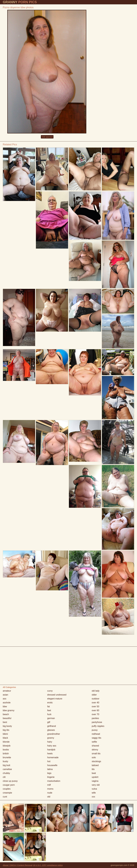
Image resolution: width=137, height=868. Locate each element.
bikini (5, 734)
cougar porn (9, 785)
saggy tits (96, 738)
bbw (5, 706)
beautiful (7, 718)
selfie (94, 742)
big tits (6, 730)
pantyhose (97, 722)
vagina (95, 781)
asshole (7, 703)
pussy (95, 730)
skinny (95, 750)
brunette (7, 757)
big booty (7, 726)
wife (94, 793)
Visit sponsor (47, 137)
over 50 (95, 706)
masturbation (54, 781)
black (5, 738)
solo (94, 757)
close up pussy (10, 781)
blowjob (7, 746)
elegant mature (55, 699)
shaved (95, 746)
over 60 (95, 710)
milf (49, 785)
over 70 (95, 714)
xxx (93, 797)
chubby (6, 773)
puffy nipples (98, 726)
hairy (50, 742)
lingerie (51, 777)
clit (4, 777)
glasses (51, 730)
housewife (52, 765)
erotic (50, 703)
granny (51, 738)
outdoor (95, 699)
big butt (6, 765)
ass (5, 699)
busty (5, 761)
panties (95, 718)
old (49, 797)
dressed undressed (57, 695)
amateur (7, 691)
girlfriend (52, 726)
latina (50, 769)
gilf (49, 722)
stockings (96, 761)
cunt (5, 797)
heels (50, 754)
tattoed (95, 765)
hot (49, 761)
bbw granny (9, 710)
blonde (6, 742)
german (51, 718)
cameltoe (7, 769)
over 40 (95, 703)
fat (49, 706)
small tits (96, 754)
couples (7, 789)
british (6, 754)
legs (49, 773)
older (94, 695)
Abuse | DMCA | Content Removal (18, 865)
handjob (51, 750)
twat (94, 773)
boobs (6, 750)
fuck (49, 714)
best (5, 722)
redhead (96, 734)
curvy (50, 691)
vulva (94, 789)
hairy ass (52, 746)
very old (96, 785)
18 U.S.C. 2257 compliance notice (48, 865)
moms (50, 789)
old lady (96, 691)
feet (49, 710)
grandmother (54, 734)
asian (5, 695)
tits (93, 769)
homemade (53, 757)
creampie (7, 793)
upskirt (95, 777)
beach (6, 714)
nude (50, 793)
